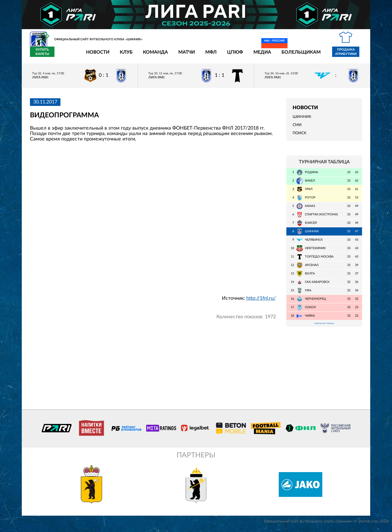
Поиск (299, 136)
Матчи (155, 55)
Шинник (302, 120)
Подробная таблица (324, 327)
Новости (66, 55)
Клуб (94, 55)
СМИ (297, 128)
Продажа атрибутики (314, 55)
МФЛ (179, 55)
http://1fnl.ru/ (261, 301)
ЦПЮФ (203, 55)
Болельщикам (269, 55)
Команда (124, 55)
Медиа (230, 55)
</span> (153, 221)
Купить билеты (350, 55)
